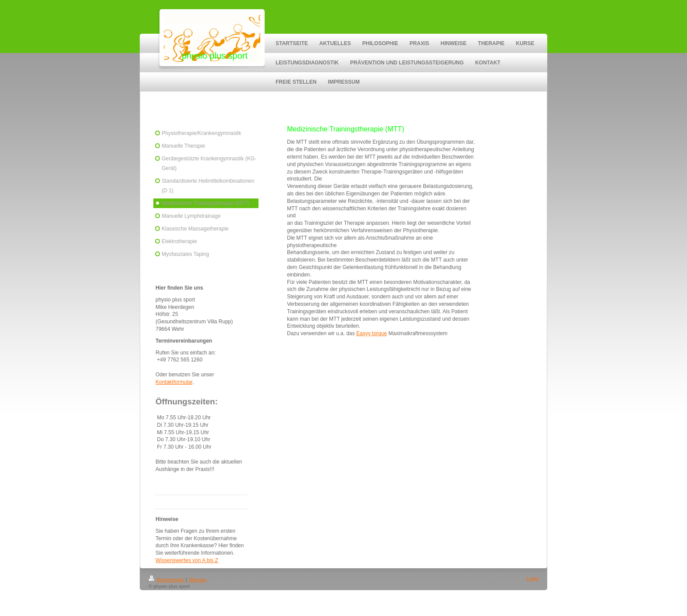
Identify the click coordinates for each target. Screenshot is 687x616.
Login (533, 578)
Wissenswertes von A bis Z (187, 560)
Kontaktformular (174, 382)
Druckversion (166, 580)
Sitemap (197, 580)
